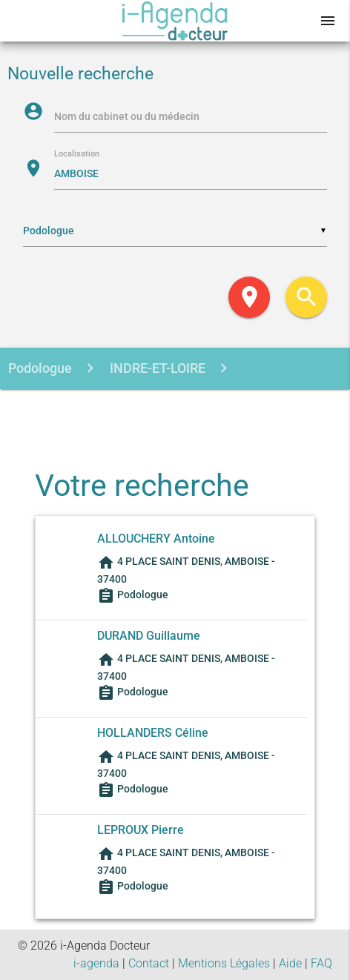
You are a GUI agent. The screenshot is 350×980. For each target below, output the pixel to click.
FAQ (321, 963)
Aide (290, 963)
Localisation (77, 155)
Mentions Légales (224, 963)
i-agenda (96, 963)
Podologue (40, 368)
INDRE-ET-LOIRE (156, 368)
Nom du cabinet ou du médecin (127, 116)
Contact (149, 963)
